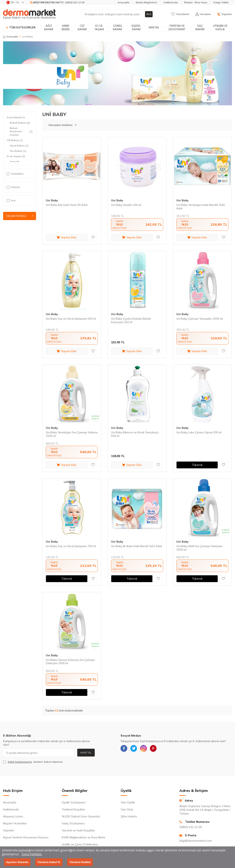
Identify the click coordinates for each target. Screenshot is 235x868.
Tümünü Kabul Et (49, 862)
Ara (149, 14)
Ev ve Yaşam (99, 27)
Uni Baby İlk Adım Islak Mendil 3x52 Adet (137, 546)
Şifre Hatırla (129, 816)
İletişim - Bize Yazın (196, 2)
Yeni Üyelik (128, 802)
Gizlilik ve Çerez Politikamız (80, 844)
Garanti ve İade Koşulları (78, 830)
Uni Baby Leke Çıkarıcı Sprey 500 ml (199, 432)
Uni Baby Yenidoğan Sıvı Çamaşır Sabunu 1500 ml (72, 434)
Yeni (11, 200)
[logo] (29, 14)
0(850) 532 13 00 (191, 827)
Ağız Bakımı (49, 27)
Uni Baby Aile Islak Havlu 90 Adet (67, 205)
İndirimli (13, 187)
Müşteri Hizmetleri (15, 823)
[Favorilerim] (180, 14)
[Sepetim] (224, 14)
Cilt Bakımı (82, 27)
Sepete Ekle (67, 237)
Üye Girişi (127, 809)
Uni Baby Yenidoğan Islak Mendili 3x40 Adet (201, 207)
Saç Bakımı (200, 27)
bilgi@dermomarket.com (196, 841)
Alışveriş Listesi (13, 816)
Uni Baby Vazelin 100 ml (126, 205)
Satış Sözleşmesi (73, 823)
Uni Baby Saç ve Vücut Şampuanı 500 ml (71, 319)
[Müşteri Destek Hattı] (57, 2)
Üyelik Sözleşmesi (74, 802)
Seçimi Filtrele (20, 216)
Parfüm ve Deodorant (177, 27)
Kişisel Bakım (136, 27)
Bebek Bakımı (20, 123)
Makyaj (154, 27)
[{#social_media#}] (125, 749)
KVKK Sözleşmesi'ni (20, 762)
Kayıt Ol (86, 753)
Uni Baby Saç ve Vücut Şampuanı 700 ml (71, 546)
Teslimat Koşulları (73, 809)
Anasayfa (123, 2)
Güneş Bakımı (117, 27)
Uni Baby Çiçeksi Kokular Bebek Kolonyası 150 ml (131, 320)
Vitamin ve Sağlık (220, 27)
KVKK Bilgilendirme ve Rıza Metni (84, 837)
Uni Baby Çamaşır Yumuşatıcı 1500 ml (200, 319)
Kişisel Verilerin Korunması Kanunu (26, 837)
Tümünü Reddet (80, 862)
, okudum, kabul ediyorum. (33, 762)
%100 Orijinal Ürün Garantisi (81, 816)
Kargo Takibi (221, 2)
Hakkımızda (171, 2)
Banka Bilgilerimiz (146, 2)
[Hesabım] (203, 14)
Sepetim (8, 830)
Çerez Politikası (32, 854)
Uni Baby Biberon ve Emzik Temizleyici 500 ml (135, 434)
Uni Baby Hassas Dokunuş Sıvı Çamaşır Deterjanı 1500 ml (70, 662)
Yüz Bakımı (18, 151)
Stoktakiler (15, 174)
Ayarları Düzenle (17, 862)
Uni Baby (52, 200)
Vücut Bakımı (19, 146)
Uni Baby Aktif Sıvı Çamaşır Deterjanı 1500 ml (199, 548)
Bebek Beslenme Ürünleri (21, 131)
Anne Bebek (66, 27)
